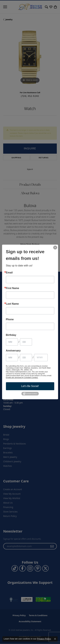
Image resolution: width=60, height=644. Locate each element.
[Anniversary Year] (41, 358)
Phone (10, 319)
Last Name (12, 304)
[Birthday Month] (12, 342)
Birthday (11, 335)
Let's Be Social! (30, 386)
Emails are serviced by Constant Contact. (22, 377)
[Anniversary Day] (26, 358)
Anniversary (13, 351)
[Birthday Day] (26, 342)
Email (9, 273)
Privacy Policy (44, 639)
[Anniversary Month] (12, 358)
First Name (13, 288)
